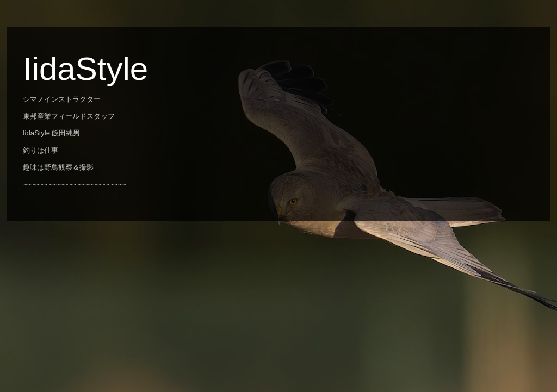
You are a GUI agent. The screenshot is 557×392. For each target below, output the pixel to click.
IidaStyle (85, 69)
